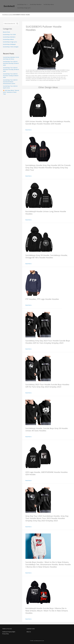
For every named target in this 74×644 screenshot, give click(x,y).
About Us (29, 632)
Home (4, 15)
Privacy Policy (6, 634)
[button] (23, 5)
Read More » (29, 130)
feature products (9, 15)
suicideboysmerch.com (39, 641)
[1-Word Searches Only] (10, 24)
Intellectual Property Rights (9, 632)
